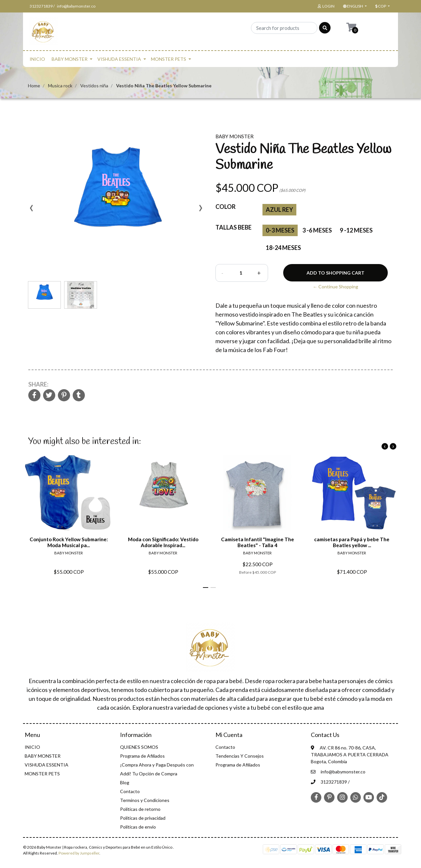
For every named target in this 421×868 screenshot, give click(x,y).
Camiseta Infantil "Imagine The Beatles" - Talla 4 (258, 542)
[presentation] (31, 210)
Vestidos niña (94, 86)
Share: (38, 384)
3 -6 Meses (317, 230)
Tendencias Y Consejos (240, 756)
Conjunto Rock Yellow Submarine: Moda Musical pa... (69, 542)
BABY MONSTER (70, 59)
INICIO (37, 59)
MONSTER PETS (169, 59)
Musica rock (60, 86)
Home (34, 86)
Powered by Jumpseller (79, 853)
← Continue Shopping (335, 287)
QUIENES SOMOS (139, 747)
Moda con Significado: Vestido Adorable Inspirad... (163, 542)
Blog (125, 782)
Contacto (130, 791)
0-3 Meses (280, 230)
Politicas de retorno (140, 809)
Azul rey (279, 210)
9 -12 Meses (356, 230)
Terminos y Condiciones (145, 800)
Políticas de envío (138, 827)
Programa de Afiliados (142, 756)
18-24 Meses (283, 248)
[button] (354, 6)
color (225, 207)
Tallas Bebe (234, 227)
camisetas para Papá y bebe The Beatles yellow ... (352, 542)
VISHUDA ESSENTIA (119, 59)
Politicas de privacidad (143, 818)
